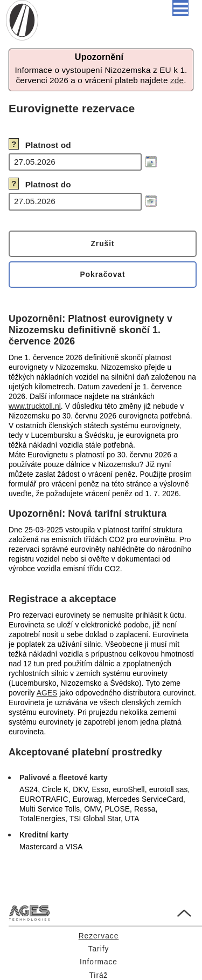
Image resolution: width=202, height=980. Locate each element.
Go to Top (175, 910)
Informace (99, 962)
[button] (180, 8)
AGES (47, 693)
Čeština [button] (109, 8)
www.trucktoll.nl (35, 406)
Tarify (99, 949)
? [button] (14, 144)
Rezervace (99, 936)
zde (177, 80)
